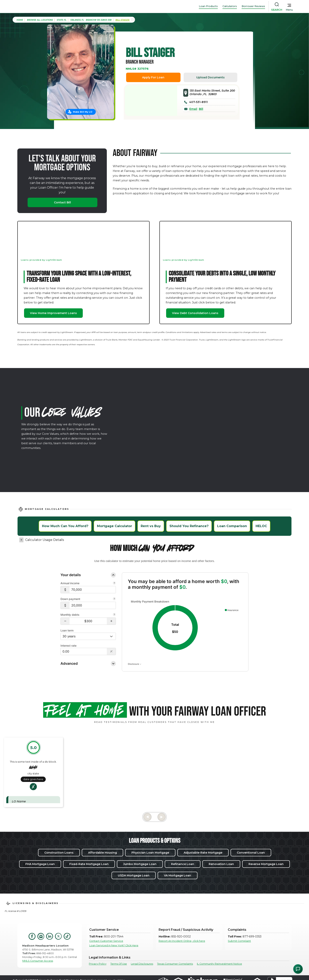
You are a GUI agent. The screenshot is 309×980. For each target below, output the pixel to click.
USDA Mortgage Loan (134, 875)
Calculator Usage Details (45, 540)
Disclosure (134, 664)
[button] (65, 621)
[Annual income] (93, 590)
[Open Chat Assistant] (298, 969)
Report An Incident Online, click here (182, 941)
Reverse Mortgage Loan (266, 864)
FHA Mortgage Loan (40, 864)
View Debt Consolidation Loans (195, 313)
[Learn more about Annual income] (114, 583)
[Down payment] (93, 605)
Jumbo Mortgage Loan (140, 864)
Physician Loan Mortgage (150, 853)
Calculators (230, 6)
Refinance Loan (183, 864)
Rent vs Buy (151, 526)
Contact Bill (62, 202)
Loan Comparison (232, 526)
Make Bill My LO (83, 112)
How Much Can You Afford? (65, 526)
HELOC (261, 526)
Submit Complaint (239, 941)
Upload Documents (210, 77)
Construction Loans (59, 853)
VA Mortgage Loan (178, 875)
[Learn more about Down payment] (114, 599)
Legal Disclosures (142, 964)
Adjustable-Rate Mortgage (203, 853)
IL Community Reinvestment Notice (219, 964)
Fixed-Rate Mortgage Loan (89, 864)
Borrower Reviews (253, 6)
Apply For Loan (153, 77)
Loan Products (208, 6)
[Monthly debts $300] (88, 621)
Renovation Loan (221, 864)
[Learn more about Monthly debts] (114, 615)
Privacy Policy (98, 964)
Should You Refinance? (189, 526)
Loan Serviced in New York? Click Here (114, 945)
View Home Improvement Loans (53, 313)
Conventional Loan (251, 853)
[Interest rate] (84, 651)
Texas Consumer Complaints (175, 964)
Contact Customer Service (106, 941)
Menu (289, 10)
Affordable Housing (102, 853)
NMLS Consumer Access (38, 961)
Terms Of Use (119, 964)
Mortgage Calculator (114, 526)
